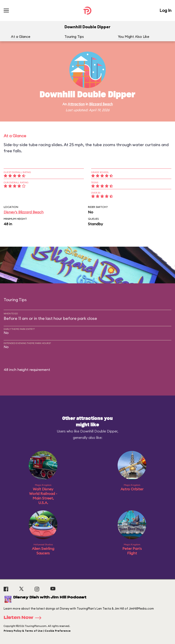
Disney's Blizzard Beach (24, 212)
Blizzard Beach (101, 104)
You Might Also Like (134, 37)
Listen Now (24, 618)
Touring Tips (74, 37)
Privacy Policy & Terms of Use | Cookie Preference (37, 631)
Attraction (76, 104)
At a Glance (21, 37)
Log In (165, 10)
